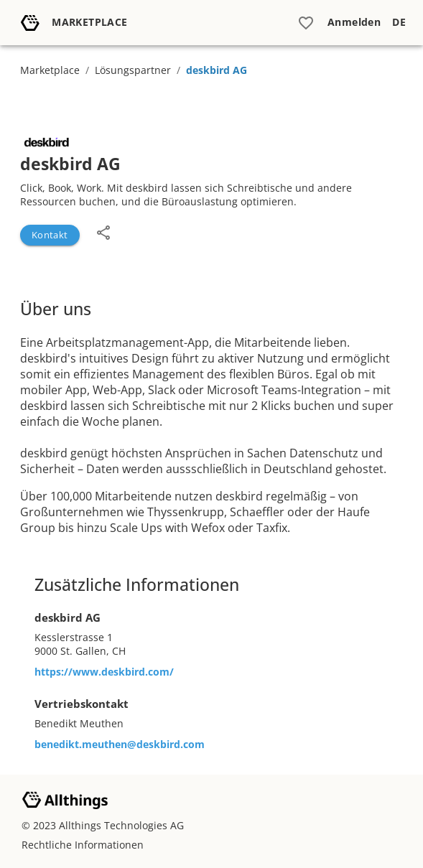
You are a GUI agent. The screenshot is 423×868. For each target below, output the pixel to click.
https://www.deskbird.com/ (104, 672)
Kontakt (50, 235)
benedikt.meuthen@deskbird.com (120, 744)
